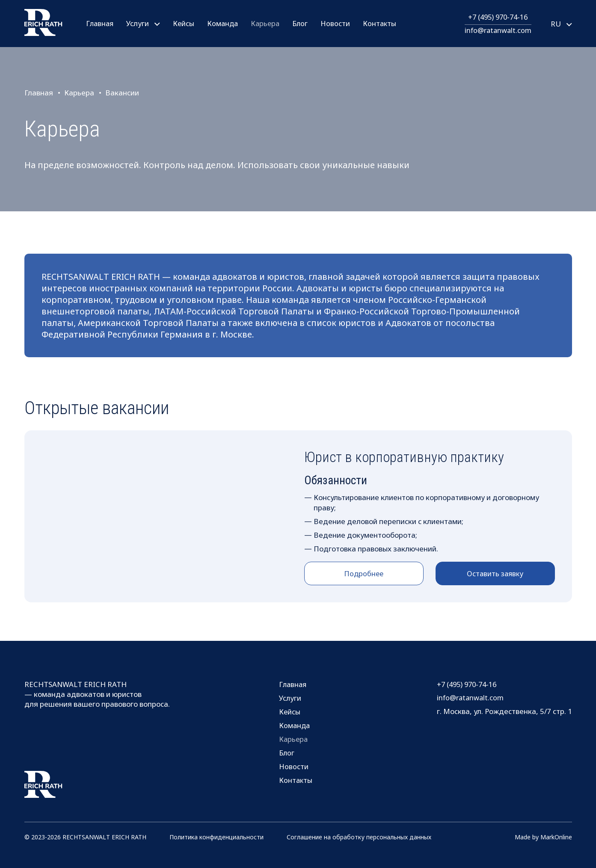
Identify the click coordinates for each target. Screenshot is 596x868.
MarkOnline (556, 837)
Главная (100, 23)
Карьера (269, 23)
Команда (225, 23)
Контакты (385, 23)
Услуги (290, 698)
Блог (305, 23)
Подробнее (364, 573)
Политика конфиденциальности (216, 837)
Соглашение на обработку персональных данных (359, 837)
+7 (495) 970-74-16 (496, 17)
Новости (340, 23)
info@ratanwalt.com (497, 30)
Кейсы (185, 23)
